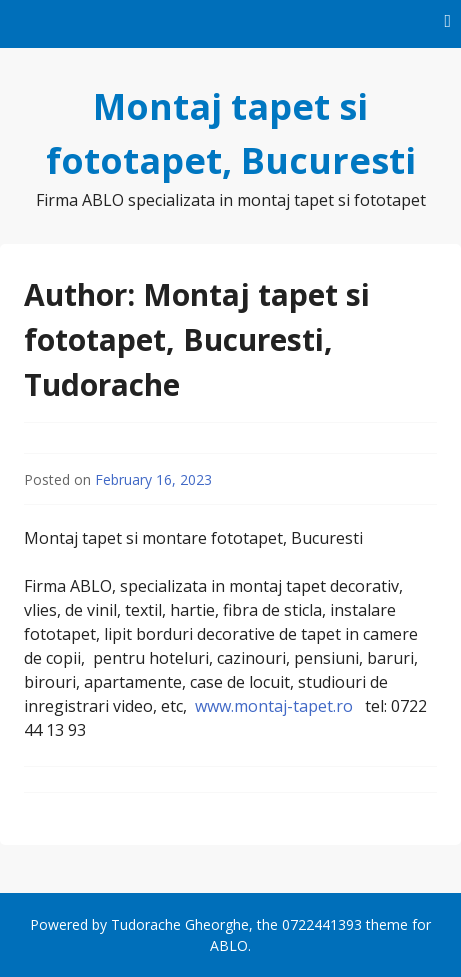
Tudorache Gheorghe (180, 924)
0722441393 (322, 924)
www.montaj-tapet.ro (274, 706)
